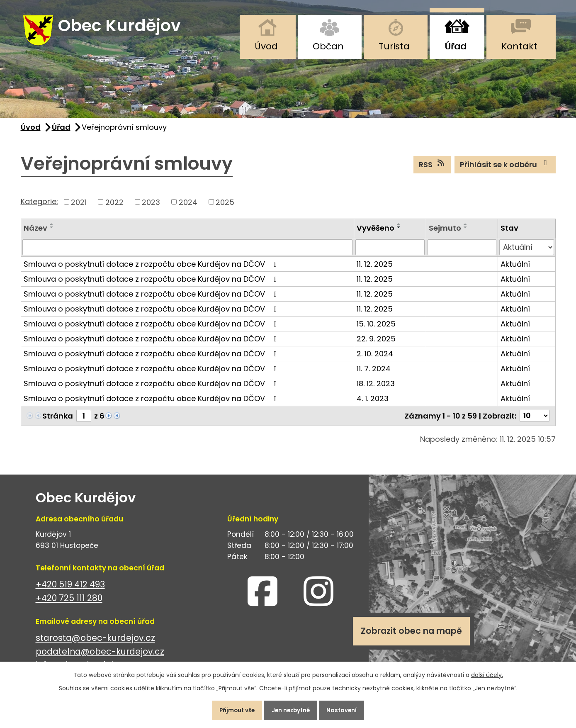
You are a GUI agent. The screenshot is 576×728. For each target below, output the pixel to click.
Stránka (58, 421)
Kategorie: (39, 206)
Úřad (456, 46)
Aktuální (515, 269)
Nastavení (348, 709)
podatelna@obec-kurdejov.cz (100, 656)
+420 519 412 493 (70, 589)
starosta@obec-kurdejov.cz (95, 643)
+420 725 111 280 (69, 603)
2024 (188, 207)
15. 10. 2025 (376, 329)
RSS (432, 169)
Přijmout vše (232, 709)
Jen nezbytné (292, 709)
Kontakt (519, 46)
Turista (394, 46)
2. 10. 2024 (375, 359)
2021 (79, 207)
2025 (225, 207)
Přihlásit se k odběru (505, 169)
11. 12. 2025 (375, 269)
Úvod (266, 46)
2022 (114, 207)
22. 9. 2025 (376, 344)
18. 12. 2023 (376, 388)
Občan (328, 46)
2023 (151, 207)
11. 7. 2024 (374, 374)
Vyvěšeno (375, 233)
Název (35, 233)
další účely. (487, 672)
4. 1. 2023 (373, 403)
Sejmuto (445, 233)
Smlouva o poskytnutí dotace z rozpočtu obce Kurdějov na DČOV (152, 269)
